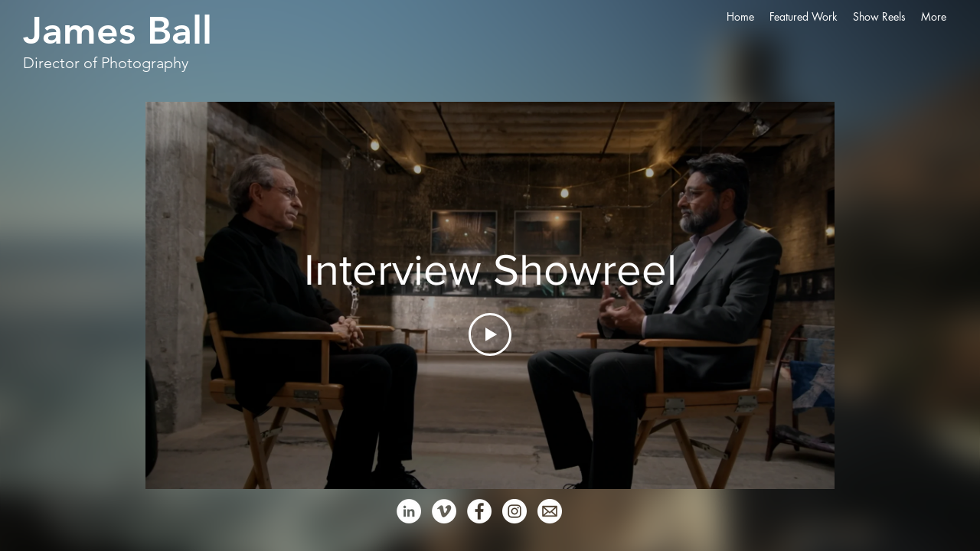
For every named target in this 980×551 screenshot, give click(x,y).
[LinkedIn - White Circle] (409, 511)
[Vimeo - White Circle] (444, 511)
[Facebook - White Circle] (479, 511)
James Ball (118, 31)
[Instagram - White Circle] (514, 511)
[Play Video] (490, 334)
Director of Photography (106, 63)
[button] (804, 17)
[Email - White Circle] (550, 511)
